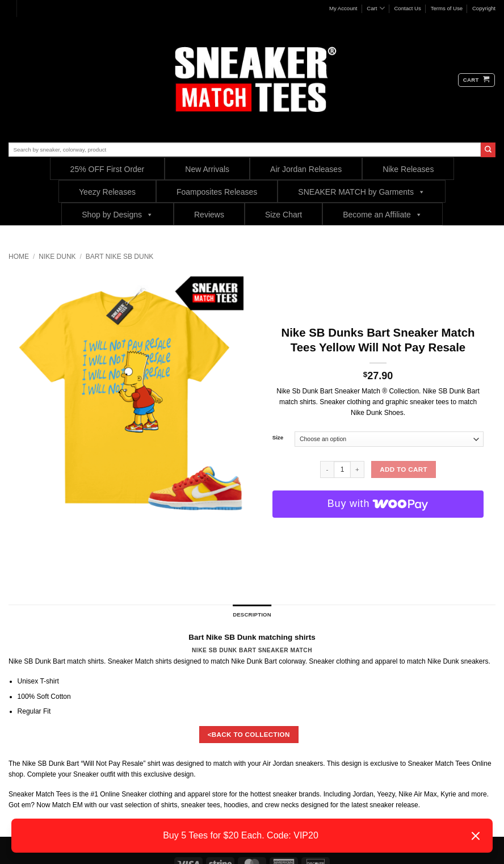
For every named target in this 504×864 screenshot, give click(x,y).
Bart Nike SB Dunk (120, 257)
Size (278, 438)
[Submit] (488, 150)
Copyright (484, 8)
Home (19, 257)
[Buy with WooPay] (378, 504)
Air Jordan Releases (306, 169)
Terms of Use (447, 8)
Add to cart (404, 469)
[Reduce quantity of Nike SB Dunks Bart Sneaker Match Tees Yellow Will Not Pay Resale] (327, 469)
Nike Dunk (57, 257)
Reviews (209, 215)
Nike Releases (408, 169)
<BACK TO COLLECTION (249, 734)
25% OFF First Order (108, 169)
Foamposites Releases (217, 192)
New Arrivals (207, 169)
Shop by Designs (117, 214)
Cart (375, 8)
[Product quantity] (342, 469)
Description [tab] (252, 615)
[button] (476, 80)
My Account (343, 8)
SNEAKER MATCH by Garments (362, 192)
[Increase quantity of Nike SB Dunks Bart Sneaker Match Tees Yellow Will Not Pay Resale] (358, 469)
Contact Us (407, 8)
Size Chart (283, 215)
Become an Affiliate (383, 214)
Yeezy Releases (107, 192)
